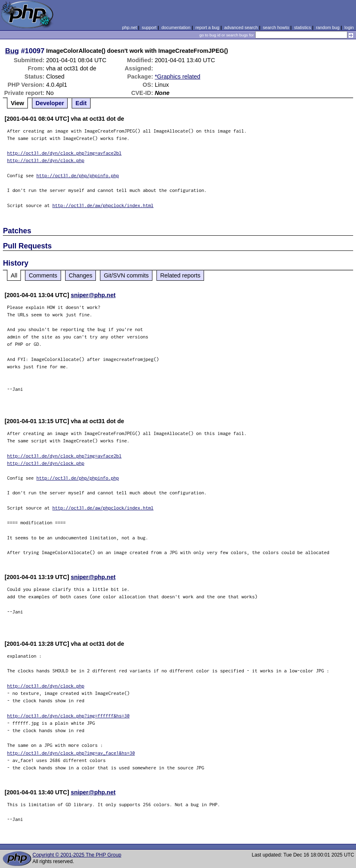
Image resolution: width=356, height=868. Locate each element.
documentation (176, 27)
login (349, 27)
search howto (276, 27)
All (14, 275)
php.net (129, 27)
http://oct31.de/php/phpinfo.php (78, 175)
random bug (328, 27)
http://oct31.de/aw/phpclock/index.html (103, 205)
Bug (12, 51)
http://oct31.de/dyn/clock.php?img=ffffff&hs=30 (68, 716)
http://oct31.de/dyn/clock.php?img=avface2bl (64, 153)
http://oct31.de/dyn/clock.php (46, 160)
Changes (81, 275)
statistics (303, 27)
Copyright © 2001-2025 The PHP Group (77, 855)
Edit (81, 103)
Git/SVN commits (126, 275)
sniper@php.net (93, 295)
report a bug (207, 27)
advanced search (241, 27)
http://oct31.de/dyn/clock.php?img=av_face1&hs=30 (71, 753)
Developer (50, 103)
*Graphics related (178, 77)
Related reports (180, 275)
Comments (43, 275)
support (149, 27)
